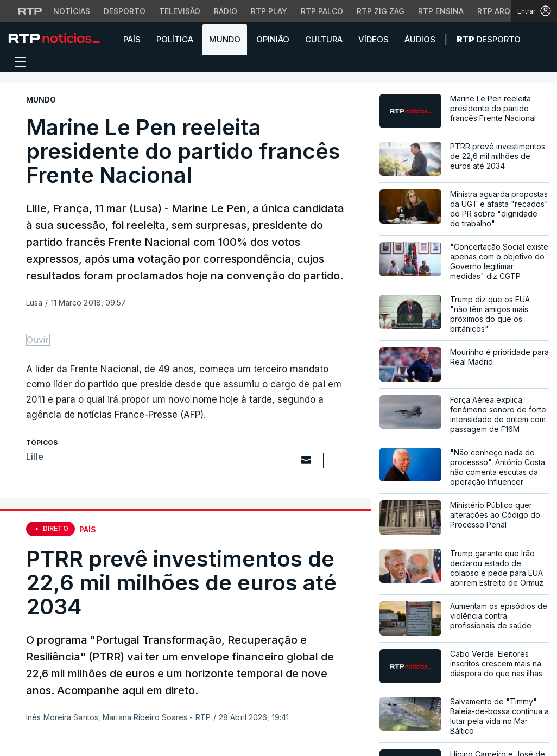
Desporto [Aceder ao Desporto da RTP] (125, 11)
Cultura (324, 39)
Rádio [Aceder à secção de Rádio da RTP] (226, 11)
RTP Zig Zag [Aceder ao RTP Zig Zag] (381, 11)
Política (175, 39)
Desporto (489, 39)
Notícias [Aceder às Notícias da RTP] (72, 11)
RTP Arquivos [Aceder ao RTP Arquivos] (505, 11)
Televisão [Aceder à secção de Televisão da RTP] (180, 11)
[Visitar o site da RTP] (30, 11)
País (132, 39)
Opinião (273, 39)
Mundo (225, 39)
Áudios (420, 39)
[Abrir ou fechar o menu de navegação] (17, 63)
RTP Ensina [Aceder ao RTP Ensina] (441, 11)
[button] (541, 39)
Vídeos (374, 39)
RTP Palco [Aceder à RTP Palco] (322, 11)
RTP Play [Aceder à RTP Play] (269, 11)
